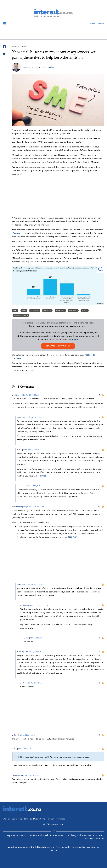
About (7, 819)
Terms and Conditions (34, 819)
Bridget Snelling (21, 315)
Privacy (50, 819)
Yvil (21, 450)
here (76, 340)
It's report (17, 233)
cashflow (35, 311)
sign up (92, 24)
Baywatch (18, 775)
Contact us (17, 819)
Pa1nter (22, 417)
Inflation (47, 311)
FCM (21, 652)
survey (85, 311)
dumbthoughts (20, 507)
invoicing (73, 311)
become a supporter (58, 346)
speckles (23, 486)
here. (32, 370)
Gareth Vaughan (48, 67)
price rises (60, 311)
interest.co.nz (13, 847)
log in (101, 24)
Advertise (60, 819)
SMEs (24, 311)
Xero (15, 311)
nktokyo (17, 395)
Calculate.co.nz (45, 847)
